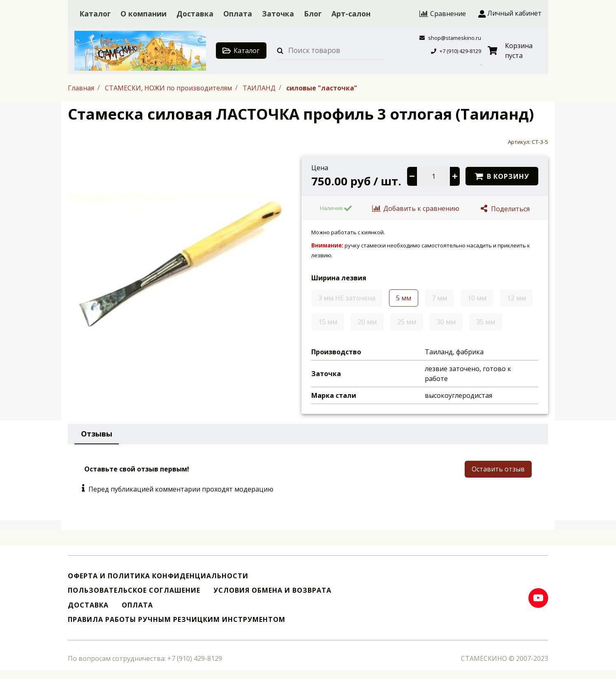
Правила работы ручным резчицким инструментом (177, 620)
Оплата (238, 14)
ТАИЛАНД (260, 88)
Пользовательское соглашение (134, 590)
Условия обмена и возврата (272, 590)
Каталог (95, 14)
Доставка (195, 14)
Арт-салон (351, 14)
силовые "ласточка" (322, 88)
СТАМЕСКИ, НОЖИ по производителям (169, 88)
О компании (144, 14)
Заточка (278, 14)
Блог (313, 14)
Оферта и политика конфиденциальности (158, 576)
